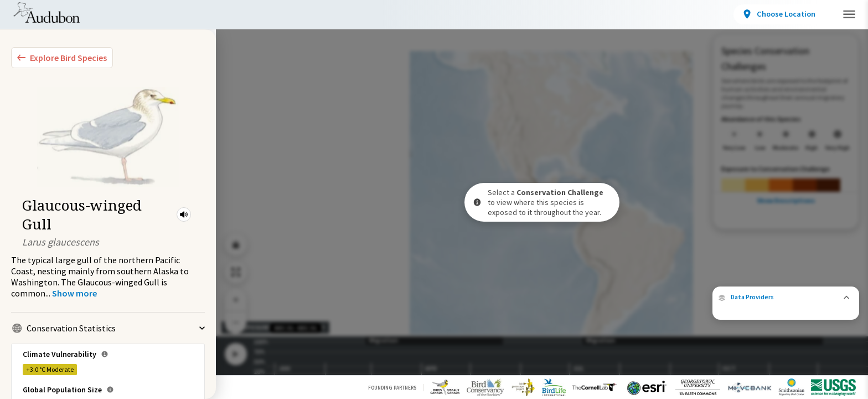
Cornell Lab (835, 296)
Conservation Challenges (292, 16)
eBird (797, 296)
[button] (184, 214)
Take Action (775, 13)
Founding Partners (392, 388)
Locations (198, 16)
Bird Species (130, 16)
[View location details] (692, 14)
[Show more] (74, 293)
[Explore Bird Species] (62, 58)
